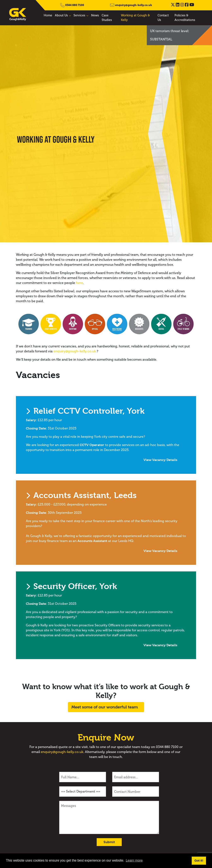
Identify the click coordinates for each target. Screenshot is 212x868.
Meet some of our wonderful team (105, 707)
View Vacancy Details (146, 460)
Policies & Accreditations (185, 18)
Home (48, 15)
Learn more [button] (134, 860)
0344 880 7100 (75, 5)
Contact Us (163, 18)
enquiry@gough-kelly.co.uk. (62, 752)
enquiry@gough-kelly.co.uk (134, 5)
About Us (61, 15)
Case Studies (107, 18)
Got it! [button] (199, 861)
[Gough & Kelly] (18, 14)
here (79, 283)
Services (79, 15)
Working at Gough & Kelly (135, 18)
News (95, 15)
